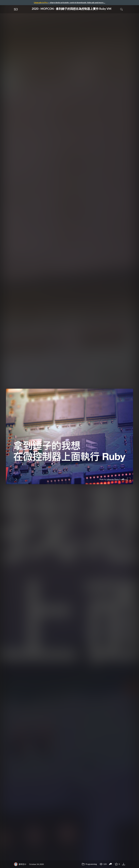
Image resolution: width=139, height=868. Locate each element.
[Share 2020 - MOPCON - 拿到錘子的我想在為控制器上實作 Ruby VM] (110, 864)
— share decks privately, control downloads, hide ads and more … (69, 2)
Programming (89, 864)
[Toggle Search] (121, 9)
